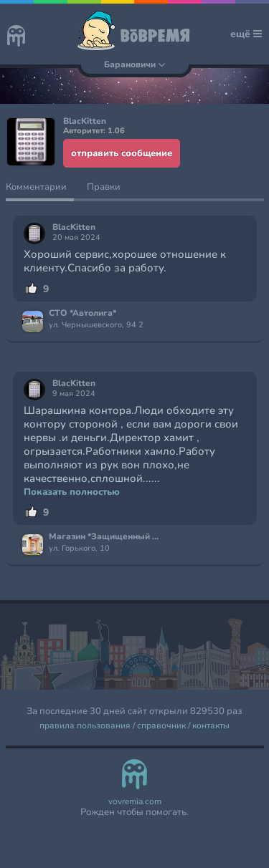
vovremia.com (135, 802)
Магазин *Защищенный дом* (105, 537)
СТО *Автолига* (82, 314)
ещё (246, 34)
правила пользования (85, 726)
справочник (161, 726)
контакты (211, 726)
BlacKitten (74, 227)
